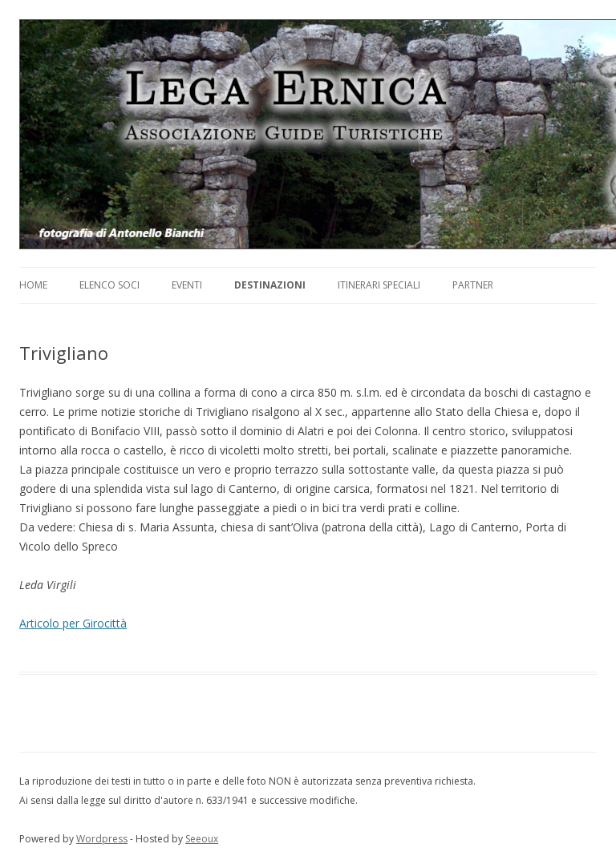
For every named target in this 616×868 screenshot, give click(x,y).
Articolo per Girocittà (73, 623)
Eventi (187, 285)
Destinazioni (270, 285)
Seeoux (202, 839)
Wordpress (102, 839)
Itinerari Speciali (379, 285)
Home (33, 285)
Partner (473, 285)
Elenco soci (109, 285)
